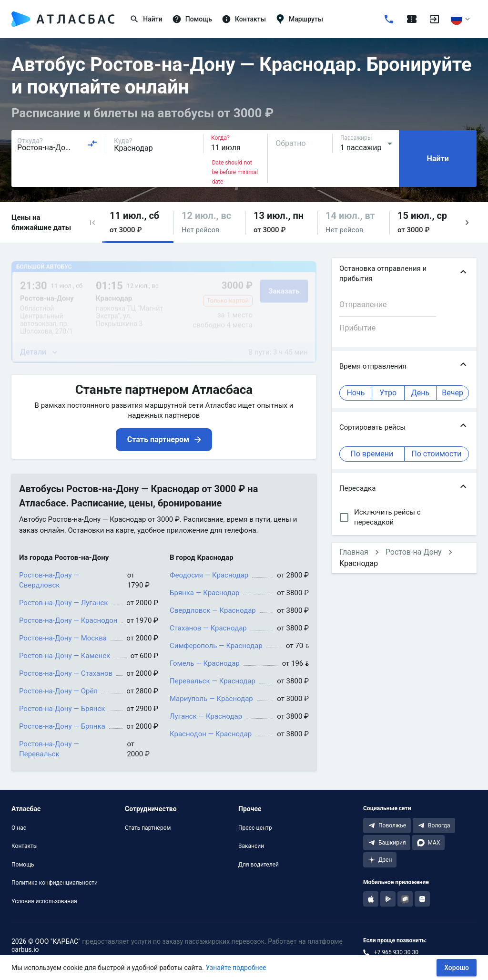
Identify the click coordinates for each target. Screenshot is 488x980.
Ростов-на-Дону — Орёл (58, 691)
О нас (19, 828)
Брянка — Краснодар (204, 593)
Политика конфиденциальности (55, 883)
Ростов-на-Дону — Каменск (65, 656)
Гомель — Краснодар (205, 663)
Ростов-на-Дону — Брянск (62, 709)
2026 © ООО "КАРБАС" (46, 941)
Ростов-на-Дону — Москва (63, 638)
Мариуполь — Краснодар (211, 699)
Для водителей (259, 865)
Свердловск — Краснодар (213, 610)
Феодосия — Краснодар (209, 575)
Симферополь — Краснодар (216, 646)
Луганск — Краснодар (206, 716)
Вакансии (251, 846)
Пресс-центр (255, 828)
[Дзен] (380, 860)
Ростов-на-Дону (414, 552)
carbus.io (25, 949)
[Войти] (435, 19)
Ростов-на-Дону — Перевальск (49, 749)
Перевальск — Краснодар (213, 681)
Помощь (23, 865)
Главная (354, 552)
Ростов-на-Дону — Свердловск (49, 580)
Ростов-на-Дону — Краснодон (68, 620)
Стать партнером (148, 828)
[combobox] (58, 144)
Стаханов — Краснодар (208, 628)
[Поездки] (412, 19)
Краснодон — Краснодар (211, 734)
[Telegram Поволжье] (387, 825)
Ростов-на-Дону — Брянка (62, 726)
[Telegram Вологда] (434, 825)
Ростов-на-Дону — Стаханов (66, 673)
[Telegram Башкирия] (387, 843)
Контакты (25, 846)
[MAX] (428, 843)
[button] (92, 222)
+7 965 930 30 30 (396, 952)
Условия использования (44, 901)
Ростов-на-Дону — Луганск (63, 603)
